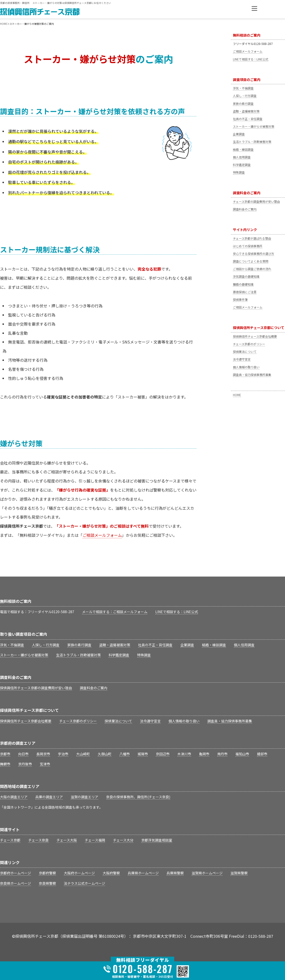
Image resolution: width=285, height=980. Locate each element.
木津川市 (184, 754)
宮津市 (45, 764)
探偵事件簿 (240, 299)
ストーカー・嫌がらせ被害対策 (254, 126)
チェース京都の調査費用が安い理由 (256, 201)
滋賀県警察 (239, 873)
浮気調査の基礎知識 (246, 276)
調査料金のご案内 (245, 209)
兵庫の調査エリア (49, 797)
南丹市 (222, 754)
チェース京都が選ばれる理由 (252, 238)
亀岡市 (204, 754)
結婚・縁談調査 (243, 149)
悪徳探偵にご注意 (245, 292)
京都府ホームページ (15, 873)
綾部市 (262, 754)
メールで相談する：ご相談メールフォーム (115, 612)
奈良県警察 (47, 883)
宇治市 (63, 754)
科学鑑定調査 (242, 165)
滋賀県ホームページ (207, 873)
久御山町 (105, 754)
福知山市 (242, 754)
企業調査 (239, 134)
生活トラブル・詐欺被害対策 (252, 142)
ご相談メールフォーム (248, 51)
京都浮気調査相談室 (157, 840)
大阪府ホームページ (79, 873)
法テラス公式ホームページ (85, 883)
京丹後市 (25, 764)
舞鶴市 (5, 764)
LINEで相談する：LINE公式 (251, 59)
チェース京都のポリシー (249, 344)
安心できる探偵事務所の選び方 (254, 254)
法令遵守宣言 (242, 359)
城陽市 (143, 754)
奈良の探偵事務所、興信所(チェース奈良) (138, 797)
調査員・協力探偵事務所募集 (252, 375)
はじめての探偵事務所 (248, 246)
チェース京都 (10, 840)
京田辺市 (163, 754)
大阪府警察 (111, 873)
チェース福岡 (95, 840)
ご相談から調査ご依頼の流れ (252, 269)
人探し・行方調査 (245, 96)
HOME (237, 395)
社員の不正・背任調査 (248, 119)
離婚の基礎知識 (243, 284)
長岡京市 (43, 754)
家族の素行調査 (243, 104)
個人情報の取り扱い (246, 367)
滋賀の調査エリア (85, 797)
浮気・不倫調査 (243, 88)
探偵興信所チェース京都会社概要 (255, 336)
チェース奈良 (38, 840)
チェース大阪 (67, 840)
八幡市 (125, 754)
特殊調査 (239, 172)
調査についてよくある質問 (251, 261)
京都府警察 (47, 873)
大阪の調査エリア (14, 797)
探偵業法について (245, 352)
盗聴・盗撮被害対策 (246, 111)
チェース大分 (123, 840)
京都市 (5, 754)
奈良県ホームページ (15, 883)
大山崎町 (83, 754)
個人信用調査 (242, 157)
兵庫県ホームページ (143, 873)
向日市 (23, 754)
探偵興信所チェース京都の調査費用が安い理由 (36, 688)
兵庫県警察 (175, 873)
